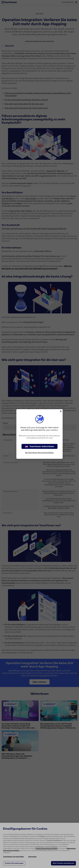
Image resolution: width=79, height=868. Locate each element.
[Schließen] (61, 411)
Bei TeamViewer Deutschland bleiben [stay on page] (39, 453)
